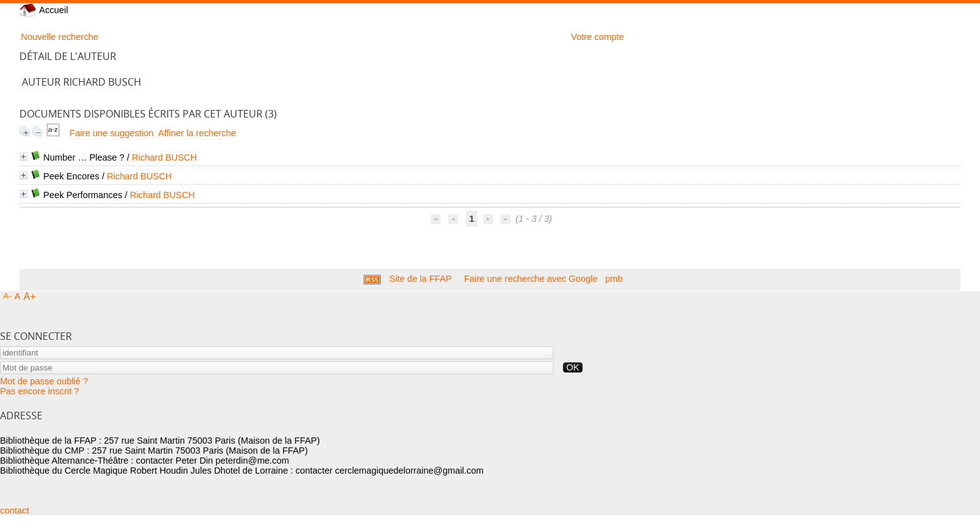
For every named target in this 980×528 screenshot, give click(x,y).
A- (7, 296)
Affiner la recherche (197, 133)
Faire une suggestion (111, 133)
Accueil (44, 10)
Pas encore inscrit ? (39, 391)
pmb (614, 279)
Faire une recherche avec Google (531, 279)
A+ (30, 296)
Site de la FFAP (421, 279)
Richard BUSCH (164, 157)
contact (14, 511)
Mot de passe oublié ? (44, 381)
